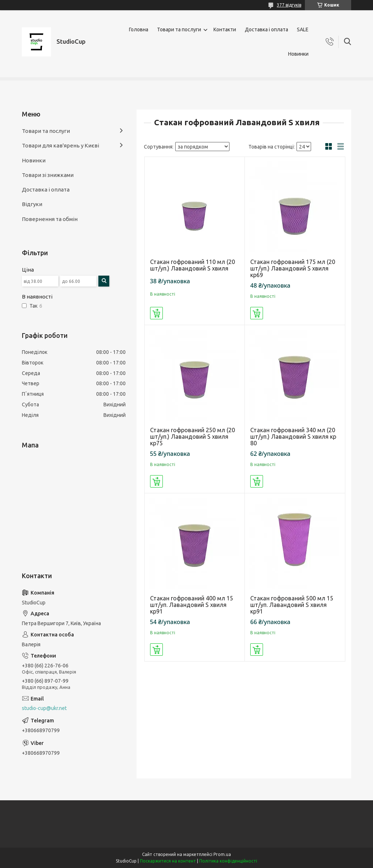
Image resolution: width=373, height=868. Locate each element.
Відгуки (32, 204)
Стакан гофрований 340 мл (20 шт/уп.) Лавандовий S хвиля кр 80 (293, 437)
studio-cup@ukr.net (44, 708)
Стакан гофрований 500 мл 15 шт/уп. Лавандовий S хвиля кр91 (292, 605)
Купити (156, 313)
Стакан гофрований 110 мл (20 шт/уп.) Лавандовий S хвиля (193, 265)
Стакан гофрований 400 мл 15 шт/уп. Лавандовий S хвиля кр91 (192, 605)
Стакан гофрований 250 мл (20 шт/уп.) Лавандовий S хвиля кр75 (193, 437)
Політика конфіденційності (228, 861)
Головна (139, 29)
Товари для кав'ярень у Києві (60, 145)
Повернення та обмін (50, 219)
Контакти (225, 29)
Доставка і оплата (266, 29)
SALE (303, 29)
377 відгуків (289, 5)
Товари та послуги (179, 29)
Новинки (298, 54)
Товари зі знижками (48, 175)
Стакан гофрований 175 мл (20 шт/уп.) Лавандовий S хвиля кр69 (293, 268)
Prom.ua (222, 854)
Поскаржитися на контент (168, 861)
